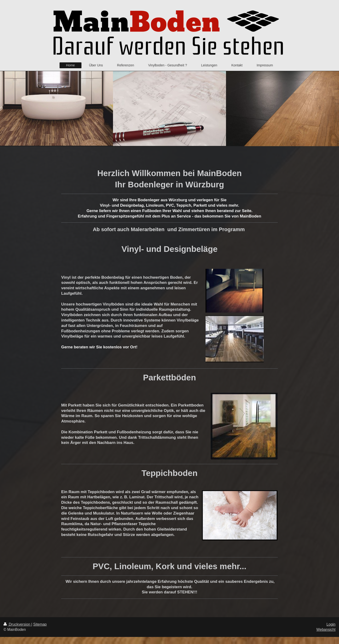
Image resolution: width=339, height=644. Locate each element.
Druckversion (17, 624)
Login (331, 624)
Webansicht (326, 630)
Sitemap (40, 624)
